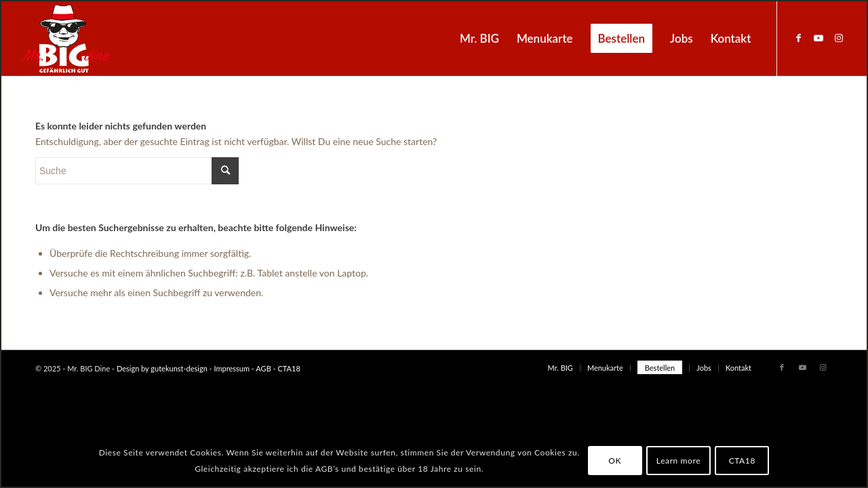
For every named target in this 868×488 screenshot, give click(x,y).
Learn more (678, 461)
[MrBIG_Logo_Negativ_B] (66, 39)
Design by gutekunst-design (162, 368)
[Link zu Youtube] (818, 38)
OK (615, 461)
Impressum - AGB (243, 368)
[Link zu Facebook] (798, 38)
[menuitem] (479, 39)
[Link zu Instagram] (839, 38)
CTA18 (288, 368)
